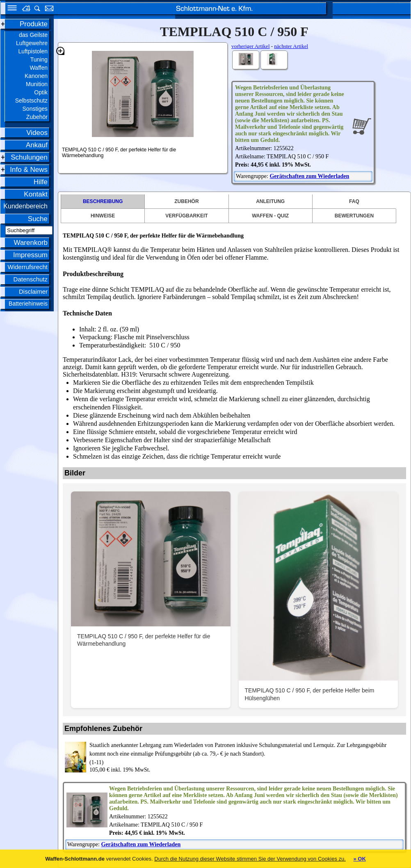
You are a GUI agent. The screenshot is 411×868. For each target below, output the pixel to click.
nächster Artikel (291, 46)
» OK (359, 859)
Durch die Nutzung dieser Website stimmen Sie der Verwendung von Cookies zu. (250, 859)
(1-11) (245, 753)
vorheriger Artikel (251, 46)
